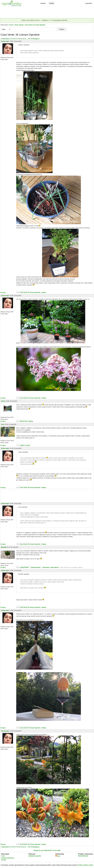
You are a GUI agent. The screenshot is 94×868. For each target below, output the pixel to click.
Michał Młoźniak (83, 856)
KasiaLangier (5, 41)
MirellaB (4, 547)
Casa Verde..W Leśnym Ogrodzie (35, 25)
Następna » (36, 39)
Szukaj (61, 29)
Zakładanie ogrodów (35, 856)
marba (3, 401)
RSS (58, 856)
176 (31, 39)
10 (20, 39)
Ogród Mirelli (25, 567)
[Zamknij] (91, 20)
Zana (3, 424)
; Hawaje (43, 292)
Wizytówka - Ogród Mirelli (51, 567)
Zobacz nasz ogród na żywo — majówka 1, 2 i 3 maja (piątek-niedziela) (44, 20)
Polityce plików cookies (86, 865)
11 (22, 39)
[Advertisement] (47, 13)
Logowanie (89, 3)
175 (29, 39)
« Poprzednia (5, 39)
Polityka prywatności (8, 858)
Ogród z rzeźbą (25, 445)
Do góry (3, 292)
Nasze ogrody (19, 25)
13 (25, 39)
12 (23, 39)
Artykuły (43, 3)
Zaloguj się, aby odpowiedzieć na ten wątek (47, 850)
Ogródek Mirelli (36, 567)
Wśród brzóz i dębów (26, 421)
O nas (3, 856)
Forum (52, 3)
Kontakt (4, 860)
